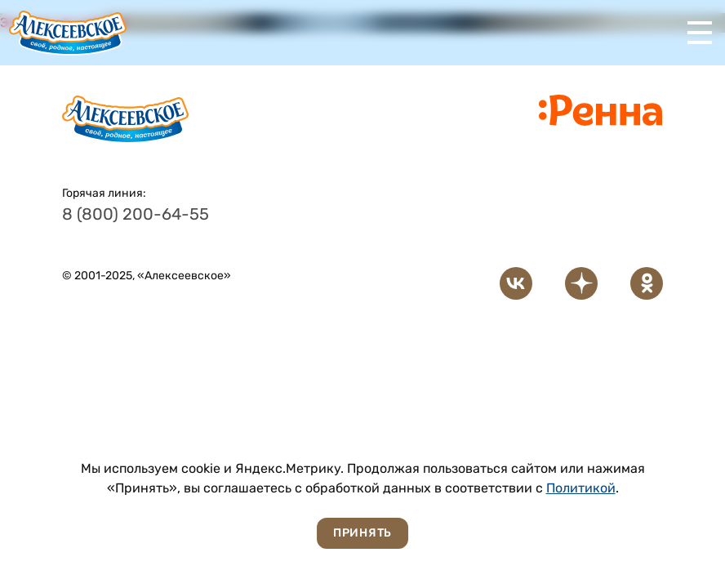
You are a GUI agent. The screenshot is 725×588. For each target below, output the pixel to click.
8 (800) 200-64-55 (136, 214)
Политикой (581, 488)
